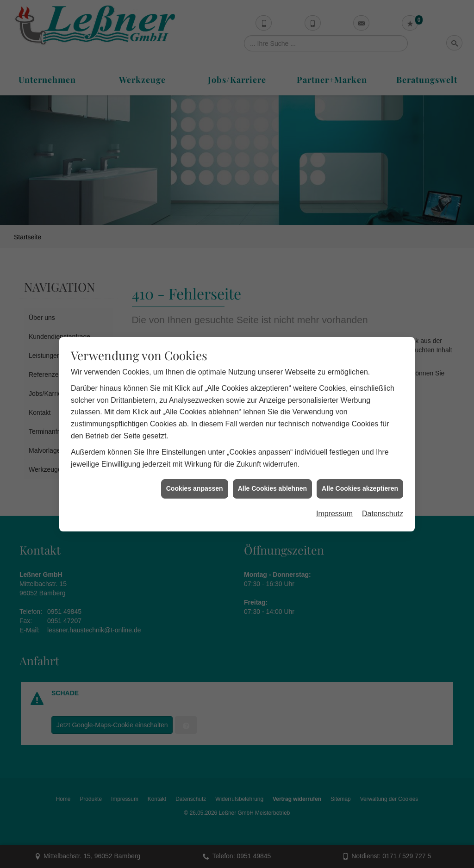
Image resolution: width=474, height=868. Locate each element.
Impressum (334, 499)
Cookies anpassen (195, 474)
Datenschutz (383, 499)
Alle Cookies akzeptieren (360, 474)
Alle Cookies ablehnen (272, 474)
